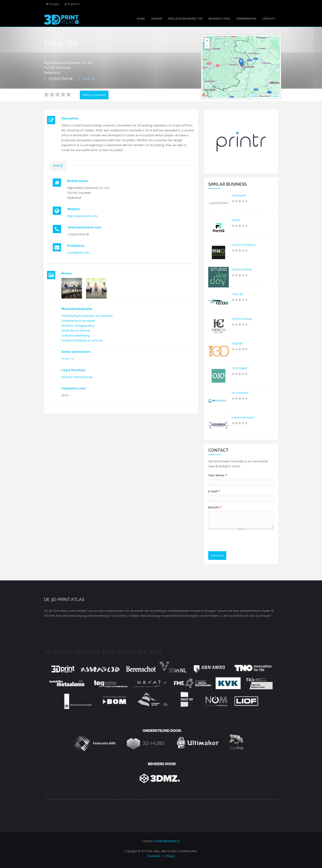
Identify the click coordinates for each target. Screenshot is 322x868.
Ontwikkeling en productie (79, 321)
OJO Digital (240, 368)
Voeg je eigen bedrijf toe (185, 19)
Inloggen (55, 4)
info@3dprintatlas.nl (167, 841)
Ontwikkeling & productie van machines (88, 316)
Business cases (220, 19)
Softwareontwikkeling (76, 335)
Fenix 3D (238, 294)
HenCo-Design (242, 319)
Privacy (170, 856)
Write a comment (94, 95)
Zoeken (156, 19)
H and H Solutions (244, 245)
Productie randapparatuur (78, 326)
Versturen (217, 555)
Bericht (215, 507)
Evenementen (246, 19)
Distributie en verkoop (76, 330)
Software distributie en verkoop (82, 340)
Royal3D (238, 343)
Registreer (75, 4)
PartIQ (236, 220)
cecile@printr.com (79, 253)
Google (275, 96)
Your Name (218, 475)
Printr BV (89, 79)
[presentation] (241, 541)
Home (141, 19)
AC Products (240, 393)
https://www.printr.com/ (83, 216)
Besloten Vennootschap (77, 377)
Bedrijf (58, 165)
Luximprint (239, 195)
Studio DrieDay (242, 269)
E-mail (214, 491)
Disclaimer (154, 856)
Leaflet (254, 96)
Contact (269, 19)
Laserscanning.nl (243, 417)
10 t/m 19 (68, 359)
